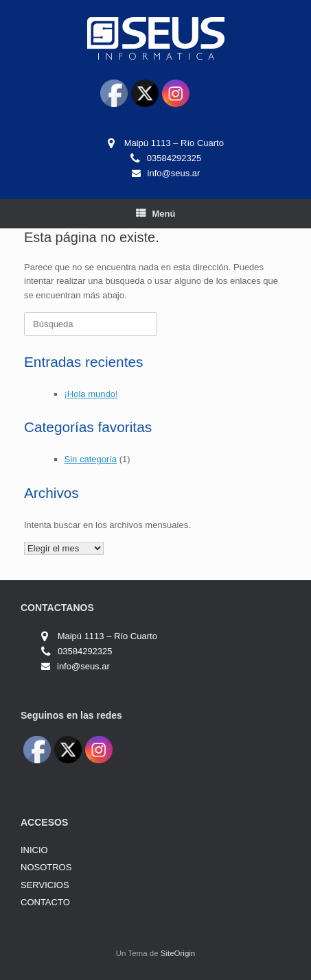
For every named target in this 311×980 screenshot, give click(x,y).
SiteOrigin (178, 953)
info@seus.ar (174, 173)
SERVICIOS (45, 885)
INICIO (34, 850)
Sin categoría (91, 459)
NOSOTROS (46, 867)
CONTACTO (45, 902)
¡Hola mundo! (91, 394)
